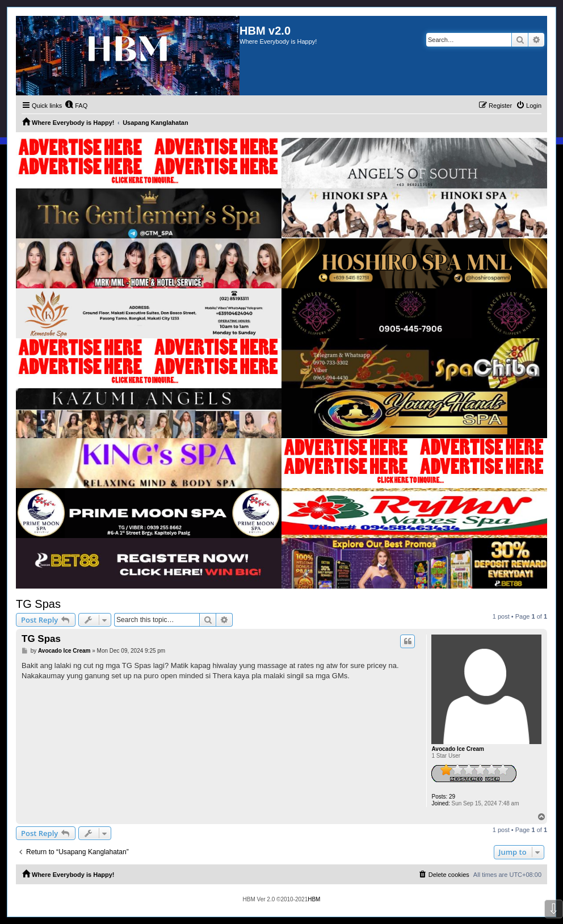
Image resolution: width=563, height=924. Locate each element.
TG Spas (38, 604)
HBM (314, 899)
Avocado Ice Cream (457, 749)
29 (452, 797)
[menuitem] (76, 106)
